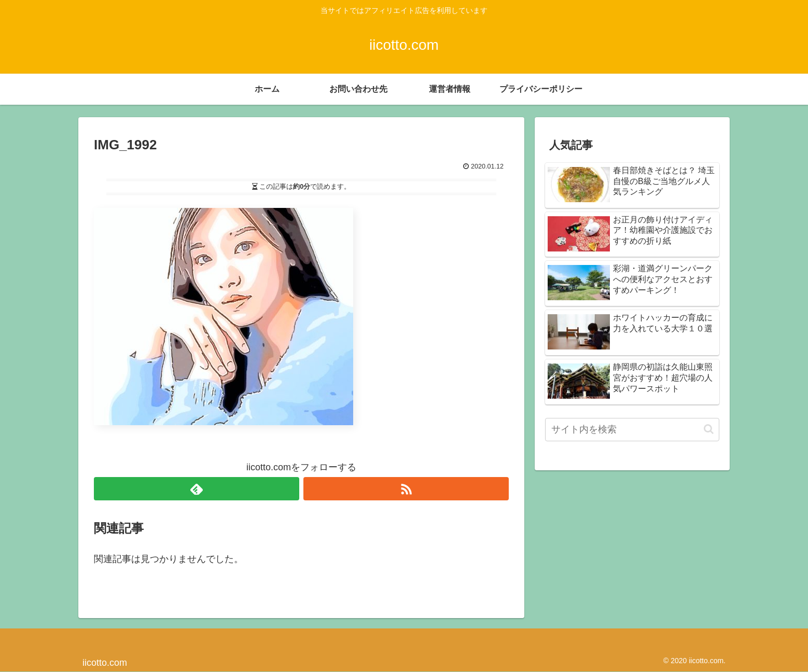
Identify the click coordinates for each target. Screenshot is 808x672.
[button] (709, 429)
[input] (632, 430)
